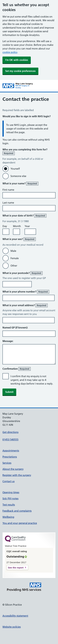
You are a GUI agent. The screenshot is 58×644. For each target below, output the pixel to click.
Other (14, 266)
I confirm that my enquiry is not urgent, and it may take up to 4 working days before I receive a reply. (32, 380)
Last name (8, 203)
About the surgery (13, 469)
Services (7, 463)
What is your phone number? (26, 292)
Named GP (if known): (15, 328)
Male (13, 251)
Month (17, 226)
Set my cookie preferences (20, 71)
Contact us (9, 481)
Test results (9, 505)
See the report (16, 568)
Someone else (18, 176)
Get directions (10, 432)
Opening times (11, 492)
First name (8, 190)
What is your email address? (25, 305)
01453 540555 (10, 440)
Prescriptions (10, 457)
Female (15, 258)
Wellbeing (8, 517)
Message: (8, 341)
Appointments (11, 451)
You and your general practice (20, 523)
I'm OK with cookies (17, 60)
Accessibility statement (15, 616)
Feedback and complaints (17, 511)
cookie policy (10, 52)
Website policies (12, 627)
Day (5, 226)
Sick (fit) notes (10, 499)
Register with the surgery (17, 475)
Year (27, 226)
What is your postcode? (23, 273)
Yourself (15, 169)
